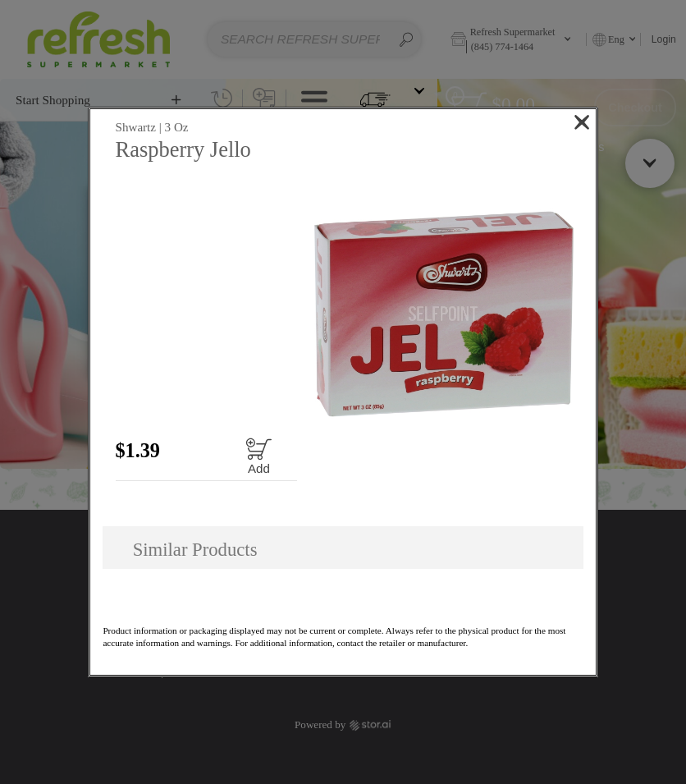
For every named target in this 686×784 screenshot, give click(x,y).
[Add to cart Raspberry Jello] (258, 456)
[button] (444, 314)
